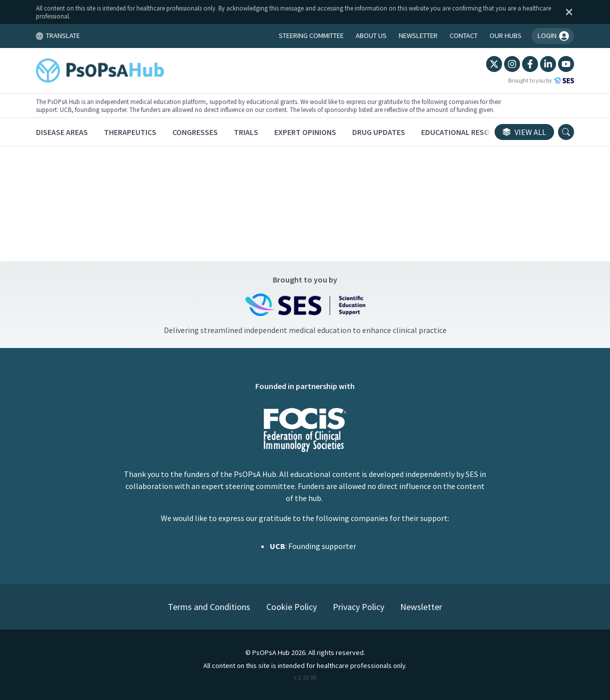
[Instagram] (512, 64)
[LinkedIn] (548, 64)
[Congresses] (196, 132)
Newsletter (421, 607)
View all (524, 132)
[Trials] (247, 132)
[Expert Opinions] (306, 132)
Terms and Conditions (209, 607)
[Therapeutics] (131, 132)
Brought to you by (541, 80)
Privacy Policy (358, 607)
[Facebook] (530, 64)
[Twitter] (494, 64)
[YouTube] (566, 64)
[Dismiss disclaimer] (567, 12)
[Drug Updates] (379, 132)
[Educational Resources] (467, 132)
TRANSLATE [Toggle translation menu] (58, 35)
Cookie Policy (292, 607)
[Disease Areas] (62, 132)
